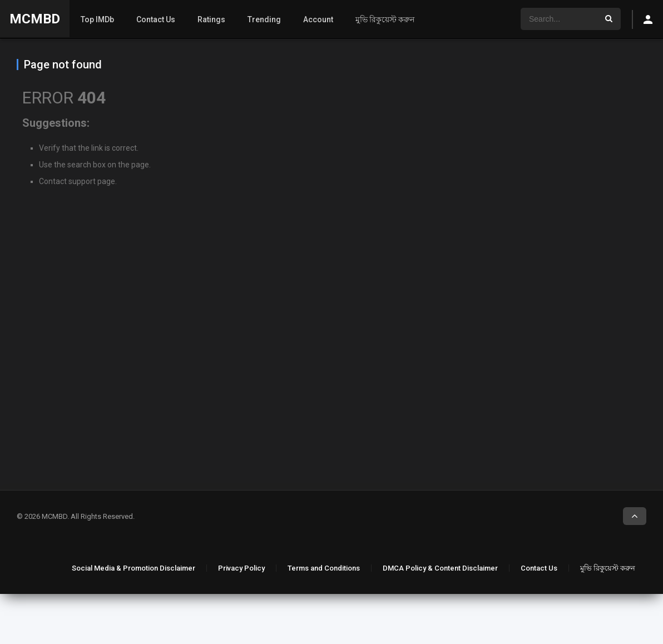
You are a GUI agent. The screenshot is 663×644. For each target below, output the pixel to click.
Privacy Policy (241, 568)
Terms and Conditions (324, 568)
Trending (264, 19)
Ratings (211, 19)
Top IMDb (97, 19)
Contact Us (156, 19)
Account (318, 19)
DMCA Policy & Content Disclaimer (440, 568)
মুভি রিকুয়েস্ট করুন (385, 19)
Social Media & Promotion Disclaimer (133, 568)
